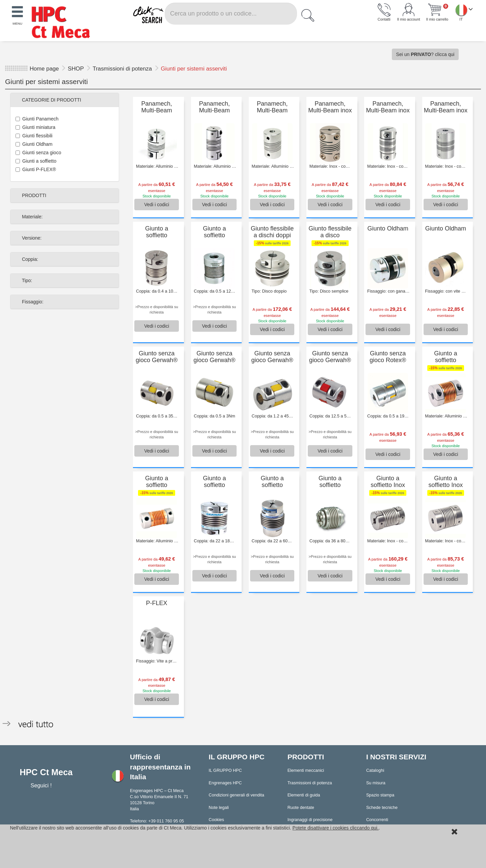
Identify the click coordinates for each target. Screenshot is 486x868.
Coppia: (29, 259)
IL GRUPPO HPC (225, 770)
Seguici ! (42, 785)
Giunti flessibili (34, 136)
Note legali (219, 808)
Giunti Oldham (34, 144)
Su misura (376, 783)
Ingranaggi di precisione (310, 820)
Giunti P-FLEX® (36, 169)
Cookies (216, 820)
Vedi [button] (157, 205)
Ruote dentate (301, 808)
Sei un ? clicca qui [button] (425, 54)
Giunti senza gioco (38, 153)
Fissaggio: (32, 302)
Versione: (31, 238)
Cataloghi (375, 770)
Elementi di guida (304, 795)
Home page (44, 69)
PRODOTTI (33, 195)
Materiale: (32, 217)
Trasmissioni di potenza (123, 69)
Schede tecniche (382, 808)
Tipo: (26, 280)
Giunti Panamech (37, 119)
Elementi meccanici (306, 770)
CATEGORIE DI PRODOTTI (51, 100)
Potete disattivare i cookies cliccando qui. (336, 828)
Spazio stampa (380, 795)
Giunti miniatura (35, 127)
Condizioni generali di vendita (236, 795)
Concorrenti (377, 820)
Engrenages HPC (225, 783)
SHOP (77, 69)
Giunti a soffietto (36, 161)
